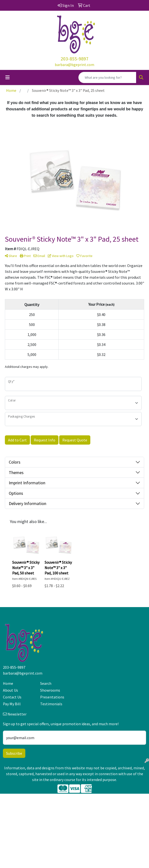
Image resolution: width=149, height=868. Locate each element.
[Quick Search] (107, 77)
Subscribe (14, 753)
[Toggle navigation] (8, 77)
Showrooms (50, 690)
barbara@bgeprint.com (74, 65)
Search (46, 683)
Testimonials (51, 704)
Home (8, 683)
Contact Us (12, 697)
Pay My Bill (12, 704)
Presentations (52, 697)
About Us (10, 690)
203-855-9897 (74, 59)
